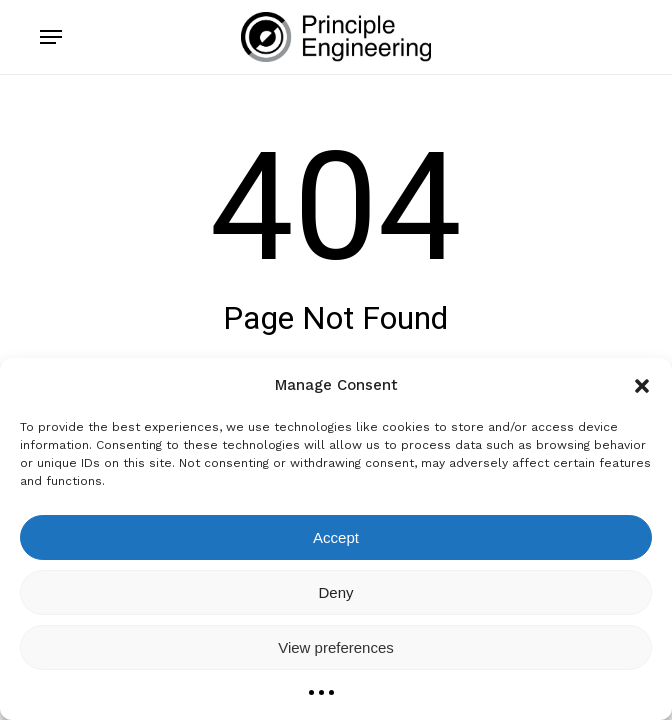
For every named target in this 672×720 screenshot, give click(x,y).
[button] (642, 386)
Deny (335, 592)
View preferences (336, 647)
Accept (336, 537)
